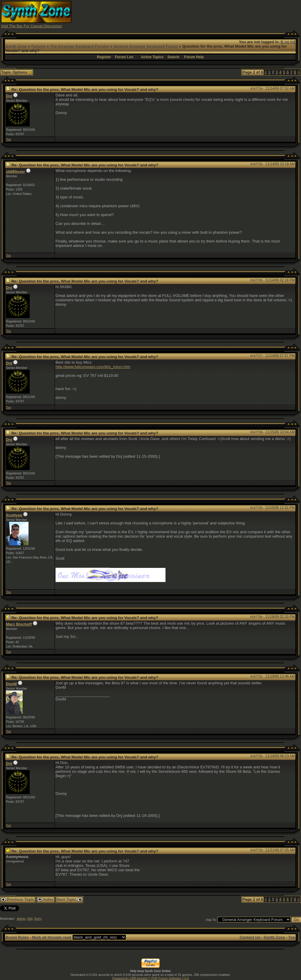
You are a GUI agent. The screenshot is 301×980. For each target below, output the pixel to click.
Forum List (124, 57)
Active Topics (152, 57)
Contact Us (250, 937)
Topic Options (17, 72)
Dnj (9, 96)
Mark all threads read (52, 937)
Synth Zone (16, 46)
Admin (21, 919)
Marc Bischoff (19, 624)
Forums (38, 46)
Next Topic (69, 899)
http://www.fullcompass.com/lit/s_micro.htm (93, 367)
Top (8, 139)
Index (46, 899)
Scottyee (14, 515)
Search (173, 57)
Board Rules (17, 937)
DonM (11, 684)
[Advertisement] (193, 14)
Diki (30, 919)
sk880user (15, 172)
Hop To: (211, 920)
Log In (288, 42)
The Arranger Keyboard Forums (80, 46)
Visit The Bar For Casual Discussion (31, 26)
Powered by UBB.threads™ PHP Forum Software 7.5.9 (150, 978)
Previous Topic (18, 899)
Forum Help (194, 57)
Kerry (38, 919)
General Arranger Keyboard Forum (146, 46)
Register (104, 57)
